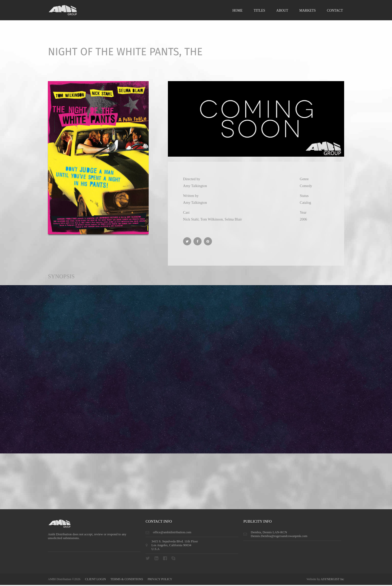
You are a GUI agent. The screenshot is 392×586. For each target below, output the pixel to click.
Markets (308, 11)
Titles (259, 11)
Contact (335, 11)
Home (238, 11)
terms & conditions (127, 580)
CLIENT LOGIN (95, 580)
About (282, 11)
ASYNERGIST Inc (332, 580)
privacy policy (160, 580)
